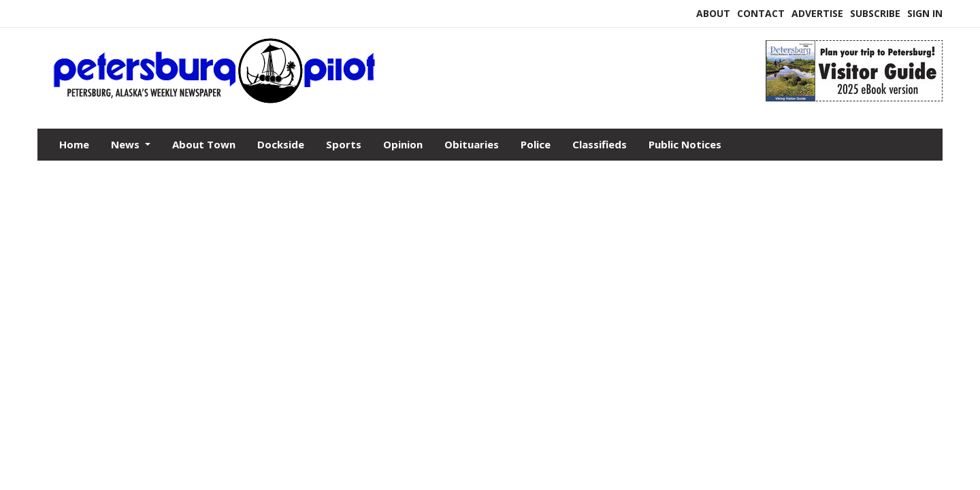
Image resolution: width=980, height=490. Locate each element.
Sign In (925, 13)
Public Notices (685, 144)
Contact (761, 13)
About (713, 13)
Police (536, 144)
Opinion (403, 144)
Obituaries (472, 144)
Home (74, 144)
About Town (204, 144)
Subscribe (875, 13)
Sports (344, 144)
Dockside (281, 144)
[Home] (374, 101)
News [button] (127, 144)
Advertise (817, 13)
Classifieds (600, 144)
